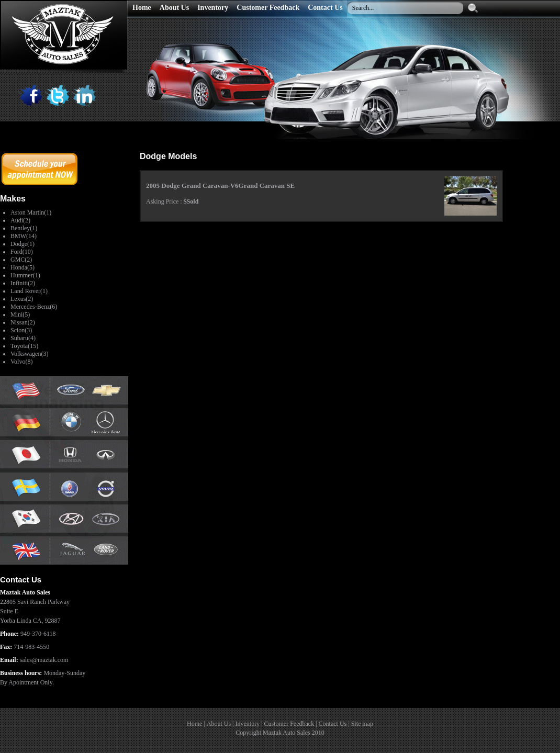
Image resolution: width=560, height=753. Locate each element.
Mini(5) (20, 314)
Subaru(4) (23, 338)
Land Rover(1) (29, 291)
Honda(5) (23, 267)
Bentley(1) (24, 228)
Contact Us (333, 724)
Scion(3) (21, 330)
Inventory (247, 724)
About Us (219, 724)
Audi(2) (20, 220)
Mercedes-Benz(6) (34, 307)
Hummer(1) (25, 275)
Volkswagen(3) (29, 354)
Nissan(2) (23, 322)
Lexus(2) (22, 299)
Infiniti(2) (23, 283)
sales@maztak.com (44, 660)
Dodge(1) (23, 244)
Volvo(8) (21, 362)
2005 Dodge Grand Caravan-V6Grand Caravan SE (220, 186)
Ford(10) (22, 252)
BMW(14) (24, 236)
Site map (362, 724)
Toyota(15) (24, 346)
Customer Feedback (289, 724)
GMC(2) (21, 260)
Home (194, 724)
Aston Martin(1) (31, 212)
